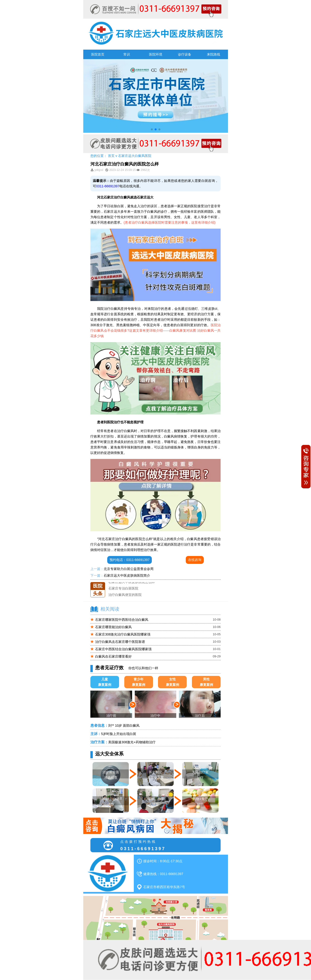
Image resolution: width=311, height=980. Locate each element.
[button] (152, 129)
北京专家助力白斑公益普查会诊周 (129, 569)
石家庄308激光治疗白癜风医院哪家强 (123, 634)
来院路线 (214, 54)
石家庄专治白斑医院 (123, 589)
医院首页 (98, 54)
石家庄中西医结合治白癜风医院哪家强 (123, 649)
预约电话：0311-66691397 (130, 560)
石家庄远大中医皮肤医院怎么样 (132, 582)
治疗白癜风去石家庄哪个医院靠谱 (120, 642)
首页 (111, 156)
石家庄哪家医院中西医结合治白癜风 (122, 620)
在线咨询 (195, 560)
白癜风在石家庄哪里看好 (113, 656)
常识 (127, 54)
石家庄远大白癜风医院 (135, 156)
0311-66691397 (108, 186)
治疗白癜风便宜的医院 (125, 595)
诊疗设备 (185, 54)
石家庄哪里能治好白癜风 (113, 627)
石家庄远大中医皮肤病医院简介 (127, 575)
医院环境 (156, 54)
